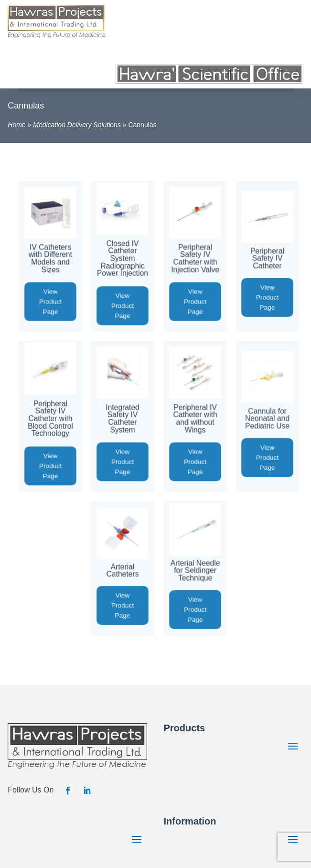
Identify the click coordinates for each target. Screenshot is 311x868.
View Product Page (50, 302)
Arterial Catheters (123, 570)
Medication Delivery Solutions (77, 125)
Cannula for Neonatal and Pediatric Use (267, 418)
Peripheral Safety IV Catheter (267, 259)
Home (16, 125)
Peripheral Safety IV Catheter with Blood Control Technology (50, 418)
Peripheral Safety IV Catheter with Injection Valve (195, 259)
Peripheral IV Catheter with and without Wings (195, 418)
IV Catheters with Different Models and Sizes (50, 259)
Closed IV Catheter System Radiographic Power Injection (123, 258)
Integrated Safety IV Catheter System (123, 418)
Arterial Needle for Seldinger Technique (195, 570)
